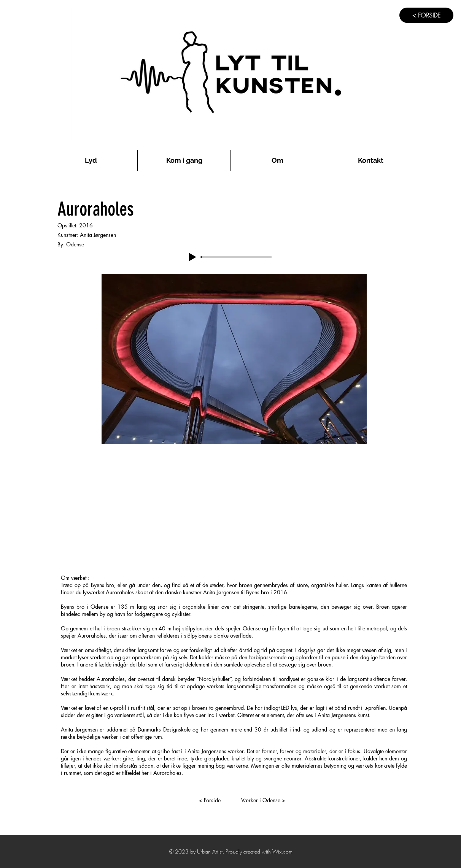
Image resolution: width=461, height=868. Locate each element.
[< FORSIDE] (426, 15)
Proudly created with (249, 851)
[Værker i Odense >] (263, 800)
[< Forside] (210, 800)
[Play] (192, 257)
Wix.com (282, 851)
